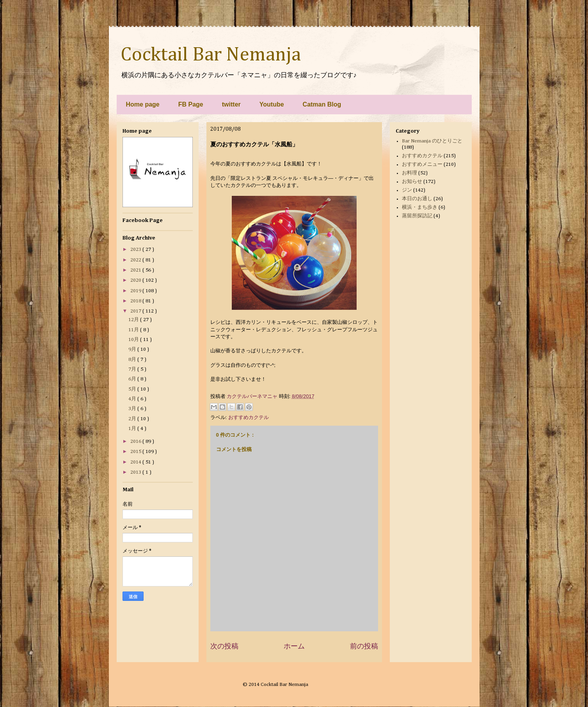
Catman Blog (322, 104)
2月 (133, 419)
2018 (136, 301)
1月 (133, 429)
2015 (136, 452)
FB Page (191, 104)
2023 (136, 250)
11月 (134, 330)
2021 (136, 270)
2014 (136, 462)
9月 (133, 349)
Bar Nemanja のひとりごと (432, 141)
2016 (136, 441)
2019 (136, 291)
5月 (133, 389)
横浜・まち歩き (420, 207)
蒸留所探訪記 (417, 216)
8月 (133, 360)
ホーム (294, 646)
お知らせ (412, 182)
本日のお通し (417, 199)
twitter (231, 104)
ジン (407, 190)
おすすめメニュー (422, 164)
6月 (133, 379)
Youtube (272, 104)
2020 (136, 280)
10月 (134, 340)
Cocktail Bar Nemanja (211, 55)
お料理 (409, 173)
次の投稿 (224, 646)
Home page (143, 104)
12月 (134, 320)
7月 (133, 369)
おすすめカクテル (249, 417)
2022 (136, 260)
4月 (133, 399)
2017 (136, 311)
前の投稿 (364, 646)
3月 (133, 409)
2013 (136, 472)
